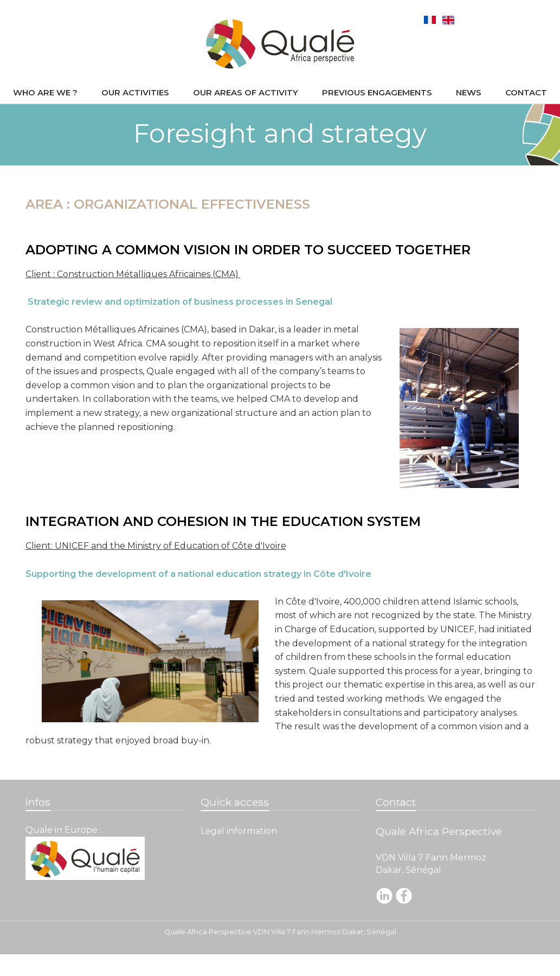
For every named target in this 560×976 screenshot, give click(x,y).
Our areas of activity (246, 92)
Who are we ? (45, 92)
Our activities (135, 92)
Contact (526, 92)
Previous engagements (377, 92)
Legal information (239, 831)
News (469, 92)
